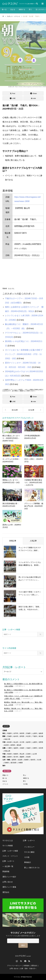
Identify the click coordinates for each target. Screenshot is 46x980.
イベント (5, 784)
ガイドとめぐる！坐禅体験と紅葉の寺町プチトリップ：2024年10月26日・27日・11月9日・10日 (24, 354)
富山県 (16, 742)
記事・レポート (8, 861)
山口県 (35, 754)
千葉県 (35, 736)
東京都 (41, 736)
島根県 (16, 754)
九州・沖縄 (6, 760)
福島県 (41, 733)
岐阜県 (7, 745)
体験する (22, 9)
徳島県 (9, 757)
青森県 (9, 733)
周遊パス (5, 775)
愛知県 (19, 745)
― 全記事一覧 (8, 866)
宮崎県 (7, 763)
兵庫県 (35, 748)
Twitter (21, 961)
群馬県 (22, 736)
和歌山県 (7, 751)
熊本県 (33, 760)
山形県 (35, 733)
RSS (29, 961)
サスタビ (18, 977)
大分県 (39, 760)
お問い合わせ (8, 882)
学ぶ (25, 775)
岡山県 (22, 754)
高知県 (28, 757)
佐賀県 (20, 760)
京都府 (22, 748)
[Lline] (13, 98)
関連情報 (6, 871)
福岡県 (14, 760)
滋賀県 (16, 748)
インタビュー (29, 847)
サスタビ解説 (29, 852)
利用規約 (26, 966)
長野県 (41, 742)
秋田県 (22, 733)
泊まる (13, 9)
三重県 (9, 748)
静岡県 (13, 745)
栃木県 (16, 736)
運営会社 (6, 892)
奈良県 (41, 748)
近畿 (4, 748)
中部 (4, 742)
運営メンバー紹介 (9, 877)
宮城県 (28, 733)
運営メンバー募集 (9, 887)
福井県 (28, 742)
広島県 (28, 754)
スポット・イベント (10, 856)
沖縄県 (20, 763)
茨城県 (9, 736)
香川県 (16, 757)
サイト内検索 (8, 846)
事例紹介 (28, 862)
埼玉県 (28, 736)
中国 (4, 754)
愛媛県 (22, 757)
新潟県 (9, 742)
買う (30, 9)
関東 (4, 736)
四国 (4, 757)
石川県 (22, 742)
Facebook (25, 961)
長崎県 (26, 760)
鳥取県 (9, 754)
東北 (4, 733)
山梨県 (35, 742)
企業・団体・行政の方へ (28, 969)
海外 (4, 766)
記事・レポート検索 (10, 851)
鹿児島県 (13, 763)
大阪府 (28, 748)
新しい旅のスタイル (32, 868)
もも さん (11, 288)
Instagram (17, 961)
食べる (4, 9)
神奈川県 (7, 739)
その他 (25, 784)
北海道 (5, 730)
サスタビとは (8, 840)
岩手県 (16, 733)
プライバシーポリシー (14, 966)
